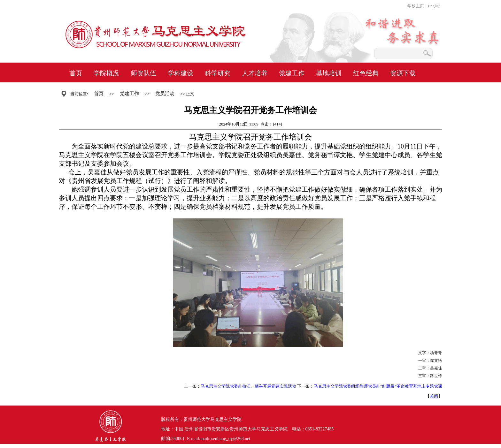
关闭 (434, 396)
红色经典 (366, 73)
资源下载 (403, 73)
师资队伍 (143, 73)
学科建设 (181, 73)
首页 (76, 73)
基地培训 (329, 73)
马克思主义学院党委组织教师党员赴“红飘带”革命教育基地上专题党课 (378, 386)
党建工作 (292, 73)
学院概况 (106, 73)
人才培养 (255, 73)
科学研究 (218, 73)
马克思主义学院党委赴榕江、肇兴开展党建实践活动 (248, 386)
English (434, 6)
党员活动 (165, 94)
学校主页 (416, 6)
